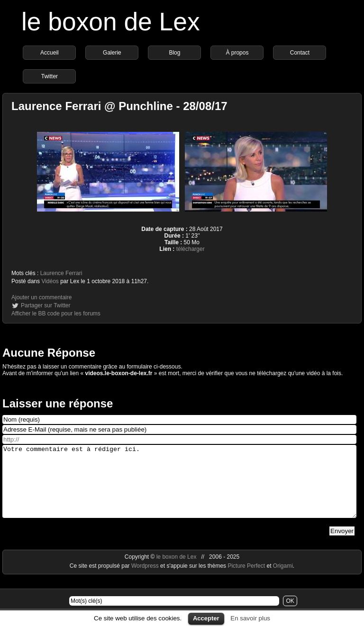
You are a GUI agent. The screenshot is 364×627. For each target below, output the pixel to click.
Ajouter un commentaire (41, 297)
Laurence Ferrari (61, 273)
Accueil (50, 53)
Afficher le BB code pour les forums (56, 313)
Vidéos (50, 281)
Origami (283, 580)
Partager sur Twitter (45, 305)
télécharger (191, 249)
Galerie (112, 53)
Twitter (50, 76)
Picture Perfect (246, 580)
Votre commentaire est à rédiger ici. (179, 489)
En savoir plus (250, 618)
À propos (237, 53)
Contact (300, 53)
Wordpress (146, 580)
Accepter (206, 618)
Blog (174, 53)
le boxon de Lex (111, 22)
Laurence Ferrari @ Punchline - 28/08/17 (119, 106)
